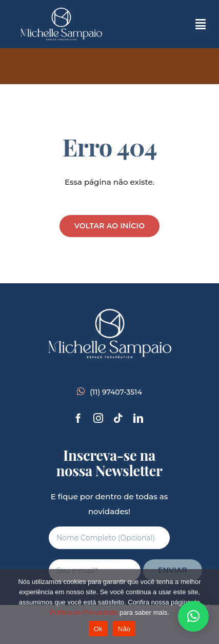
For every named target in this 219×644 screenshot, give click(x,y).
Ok (98, 629)
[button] (193, 616)
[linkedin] (138, 418)
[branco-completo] (61, 12)
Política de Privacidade (84, 612)
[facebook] (78, 418)
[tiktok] (118, 418)
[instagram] (98, 418)
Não (124, 629)
